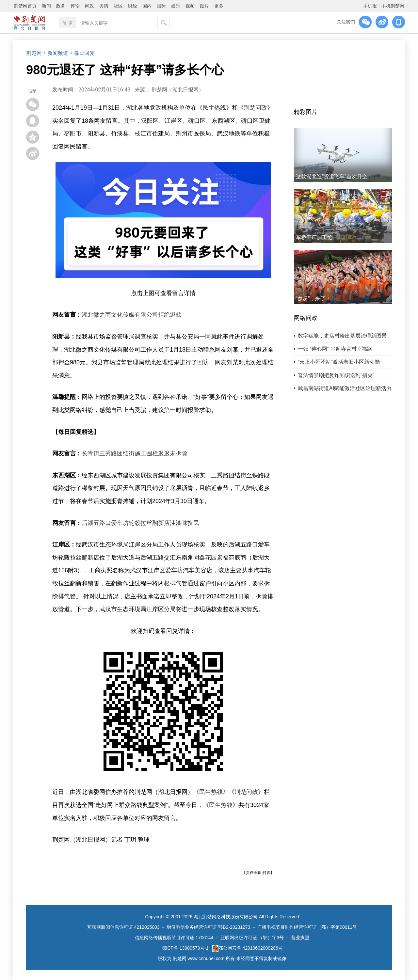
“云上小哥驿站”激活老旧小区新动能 (339, 362)
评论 (75, 6)
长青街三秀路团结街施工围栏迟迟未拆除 (135, 453)
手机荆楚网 (393, 6)
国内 (147, 6)
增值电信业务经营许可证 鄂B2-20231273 (208, 927)
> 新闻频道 (56, 53)
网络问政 (306, 318)
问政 (89, 6)
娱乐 (176, 6)
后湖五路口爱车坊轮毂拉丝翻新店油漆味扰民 (140, 523)
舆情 (104, 6)
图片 (204, 6)
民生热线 (214, 108)
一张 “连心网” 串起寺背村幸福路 (335, 349)
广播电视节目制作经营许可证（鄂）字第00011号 (307, 927)
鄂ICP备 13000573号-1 (185, 948)
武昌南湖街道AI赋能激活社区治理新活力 (345, 388)
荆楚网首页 (25, 6)
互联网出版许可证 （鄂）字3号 (252, 938)
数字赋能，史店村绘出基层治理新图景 (342, 336)
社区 (118, 6)
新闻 (46, 6)
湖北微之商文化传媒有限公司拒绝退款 (132, 315)
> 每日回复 (82, 53)
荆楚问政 (255, 108)
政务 (61, 6)
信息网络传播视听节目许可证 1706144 (174, 938)
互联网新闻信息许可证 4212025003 (123, 927)
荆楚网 (34, 53)
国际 (161, 6)
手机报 (370, 6)
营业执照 (300, 938)
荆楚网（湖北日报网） (178, 90)
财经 (133, 6)
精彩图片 (306, 112)
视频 (190, 6)
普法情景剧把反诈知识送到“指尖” (336, 375)
